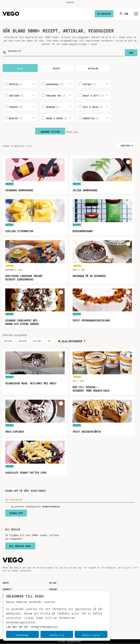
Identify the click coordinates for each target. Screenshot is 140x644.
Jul (49, 341)
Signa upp (16, 513)
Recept (6, 583)
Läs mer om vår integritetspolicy (32, 626)
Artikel (9, 341)
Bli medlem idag (20, 545)
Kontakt (53, 589)
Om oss (53, 583)
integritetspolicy (51, 506)
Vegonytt (7, 589)
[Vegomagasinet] (11, 14)
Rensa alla (72, 131)
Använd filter (50, 131)
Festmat (38, 341)
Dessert (23, 341)
